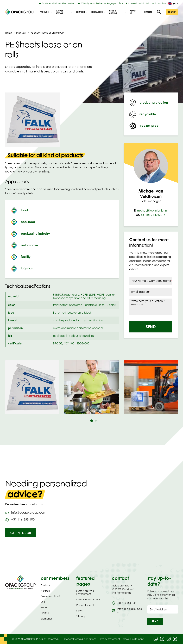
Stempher (46, 619)
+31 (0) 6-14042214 (153, 215)
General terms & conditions (80, 639)
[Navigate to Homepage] (20, 582)
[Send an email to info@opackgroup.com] (26, 513)
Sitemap (81, 616)
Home (9, 33)
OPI (43, 602)
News (79, 611)
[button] (172, 12)
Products (21, 33)
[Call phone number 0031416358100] (20, 519)
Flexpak (45, 591)
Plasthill (45, 613)
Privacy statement (109, 639)
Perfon (45, 607)
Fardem (45, 585)
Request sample (86, 605)
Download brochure (88, 599)
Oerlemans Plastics (52, 596)
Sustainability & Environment (85, 592)
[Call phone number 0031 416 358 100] (124, 603)
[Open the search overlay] (159, 12)
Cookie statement (133, 639)
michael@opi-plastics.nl (152, 210)
